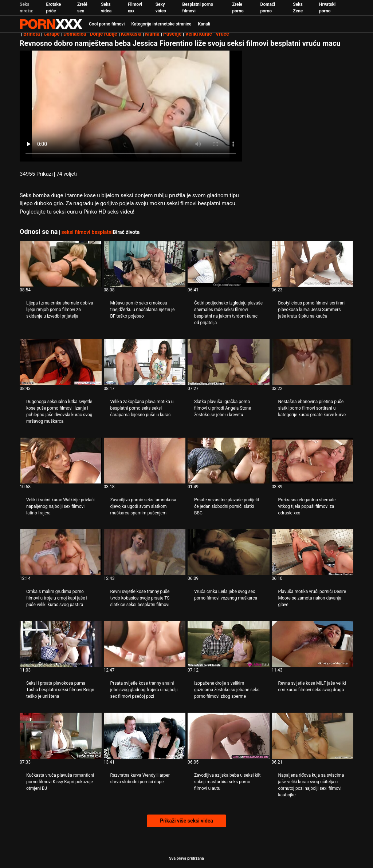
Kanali (204, 24)
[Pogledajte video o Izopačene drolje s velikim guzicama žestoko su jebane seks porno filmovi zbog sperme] (229, 644)
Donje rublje (103, 34)
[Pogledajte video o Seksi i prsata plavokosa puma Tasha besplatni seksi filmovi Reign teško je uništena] (61, 644)
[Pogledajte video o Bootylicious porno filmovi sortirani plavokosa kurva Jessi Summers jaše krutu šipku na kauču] (313, 264)
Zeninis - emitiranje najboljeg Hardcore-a (51, 24)
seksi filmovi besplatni (87, 232)
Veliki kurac (199, 34)
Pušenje (172, 34)
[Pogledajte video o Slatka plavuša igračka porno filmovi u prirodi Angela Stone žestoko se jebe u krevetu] (229, 362)
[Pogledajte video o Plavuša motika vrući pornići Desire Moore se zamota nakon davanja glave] (313, 552)
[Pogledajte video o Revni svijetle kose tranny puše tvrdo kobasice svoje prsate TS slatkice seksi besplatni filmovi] (145, 552)
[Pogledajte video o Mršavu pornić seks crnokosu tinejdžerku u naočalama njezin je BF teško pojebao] (145, 264)
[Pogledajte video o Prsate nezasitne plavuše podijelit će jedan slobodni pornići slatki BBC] (229, 461)
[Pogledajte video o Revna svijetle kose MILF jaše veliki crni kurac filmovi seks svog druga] (313, 644)
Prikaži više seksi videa (186, 821)
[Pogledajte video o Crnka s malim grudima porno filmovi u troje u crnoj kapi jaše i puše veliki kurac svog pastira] (61, 552)
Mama (152, 34)
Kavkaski (131, 34)
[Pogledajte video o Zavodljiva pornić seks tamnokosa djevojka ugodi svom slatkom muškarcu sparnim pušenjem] (145, 461)
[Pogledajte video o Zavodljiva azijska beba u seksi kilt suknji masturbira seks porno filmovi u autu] (229, 736)
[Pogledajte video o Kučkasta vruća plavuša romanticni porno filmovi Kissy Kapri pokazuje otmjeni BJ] (61, 736)
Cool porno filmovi (107, 24)
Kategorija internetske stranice (161, 24)
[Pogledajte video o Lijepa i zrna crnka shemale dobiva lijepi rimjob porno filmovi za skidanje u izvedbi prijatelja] (61, 264)
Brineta (32, 34)
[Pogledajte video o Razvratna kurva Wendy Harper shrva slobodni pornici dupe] (145, 736)
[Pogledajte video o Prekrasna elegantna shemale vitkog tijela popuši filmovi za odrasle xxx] (313, 461)
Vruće (222, 34)
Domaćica (75, 34)
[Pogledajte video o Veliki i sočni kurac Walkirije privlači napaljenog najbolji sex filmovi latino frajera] (61, 461)
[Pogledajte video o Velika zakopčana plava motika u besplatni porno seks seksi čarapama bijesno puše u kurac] (145, 362)
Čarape (51, 34)
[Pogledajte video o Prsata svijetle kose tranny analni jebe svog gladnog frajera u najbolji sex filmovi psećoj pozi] (145, 644)
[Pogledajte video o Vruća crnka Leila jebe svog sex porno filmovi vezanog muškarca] (229, 552)
